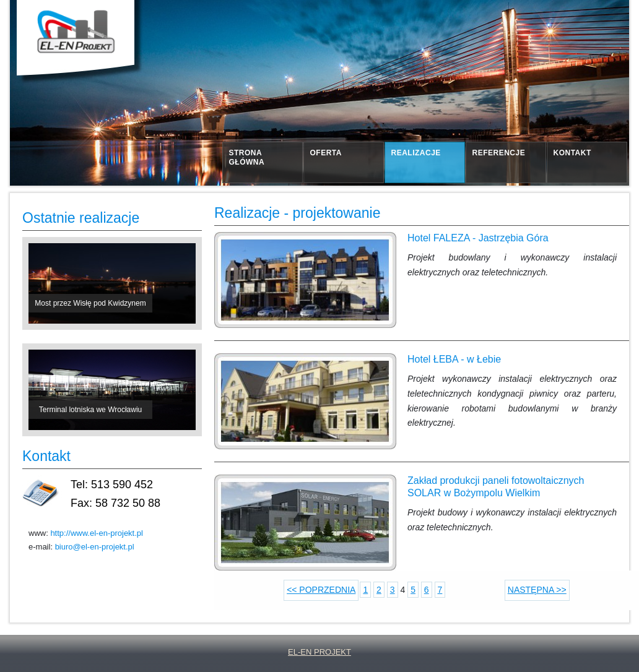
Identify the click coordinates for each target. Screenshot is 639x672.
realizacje (416, 153)
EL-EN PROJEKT (319, 652)
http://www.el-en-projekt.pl (97, 533)
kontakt (572, 153)
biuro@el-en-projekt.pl (95, 547)
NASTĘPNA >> (537, 590)
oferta (326, 153)
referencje (499, 153)
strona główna (247, 157)
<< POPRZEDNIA (321, 590)
